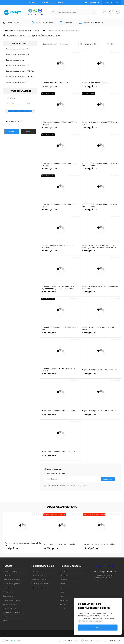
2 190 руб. (60, 457)
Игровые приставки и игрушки (14, 612)
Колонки (6, 621)
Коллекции (64, 600)
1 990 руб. (12, 548)
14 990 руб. (52, 548)
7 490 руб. (101, 293)
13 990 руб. (60, 129)
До (22, 103)
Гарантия (63, 588)
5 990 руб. (101, 334)
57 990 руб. (60, 88)
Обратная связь (12, 641)
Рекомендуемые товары (40, 584)
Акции (62, 592)
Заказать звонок (112, 3)
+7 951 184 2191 (36, 14)
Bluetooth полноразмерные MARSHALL (20, 71)
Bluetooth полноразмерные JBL (17, 60)
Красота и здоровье (10, 604)
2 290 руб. (101, 375)
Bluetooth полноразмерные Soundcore (19, 77)
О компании (46, 3)
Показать (12, 131)
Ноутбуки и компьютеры (12, 580)
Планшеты (7, 576)
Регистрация (94, 3)
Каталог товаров (15, 23)
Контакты (63, 604)
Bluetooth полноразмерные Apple (18, 54)
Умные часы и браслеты (12, 584)
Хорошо (98, 628)
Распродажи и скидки (39, 580)
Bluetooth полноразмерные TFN (17, 82)
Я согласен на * (67, 486)
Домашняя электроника (11, 600)
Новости (63, 596)
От (7, 103)
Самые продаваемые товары (62, 507)
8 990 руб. (101, 252)
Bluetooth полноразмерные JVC (17, 66)
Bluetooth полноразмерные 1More (18, 49)
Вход (85, 3)
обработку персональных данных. (72, 486)
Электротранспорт (10, 608)
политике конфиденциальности (90, 621)
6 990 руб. (60, 334)
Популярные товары (39, 576)
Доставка (59, 3)
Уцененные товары (38, 588)
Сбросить (28, 131)
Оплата (62, 584)
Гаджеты (6, 617)
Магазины (33, 3)
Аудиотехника (8, 592)
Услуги (62, 608)
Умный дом (7, 588)
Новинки (34, 572)
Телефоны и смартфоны (11, 572)
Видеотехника (8, 596)
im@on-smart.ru (108, 571)
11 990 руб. (101, 170)
